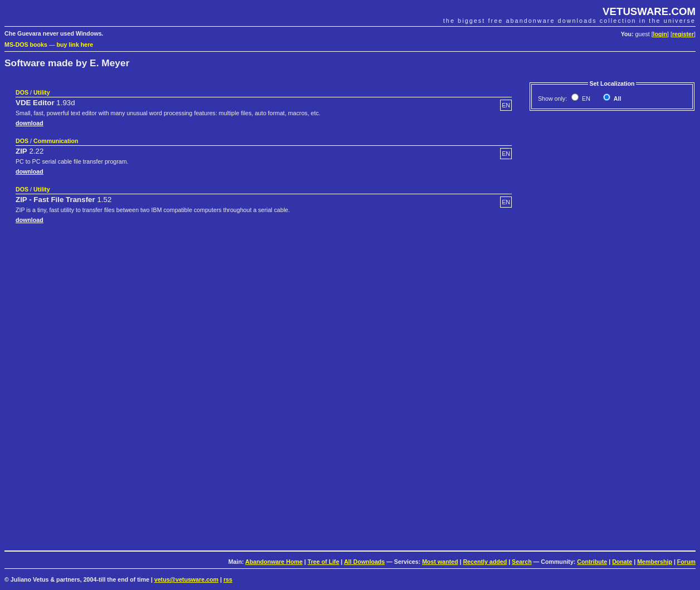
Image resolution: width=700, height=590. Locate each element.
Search (522, 562)
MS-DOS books (26, 45)
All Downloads (364, 562)
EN (585, 99)
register (683, 34)
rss (228, 579)
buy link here (75, 45)
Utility (42, 92)
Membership (655, 562)
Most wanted (440, 562)
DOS (22, 92)
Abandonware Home (274, 562)
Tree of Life (323, 562)
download (30, 123)
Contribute (592, 562)
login (660, 34)
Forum (686, 562)
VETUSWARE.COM (649, 11)
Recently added (485, 562)
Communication (56, 141)
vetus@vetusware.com (186, 579)
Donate (622, 562)
